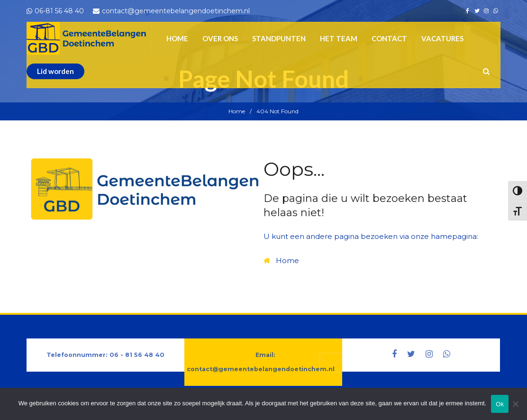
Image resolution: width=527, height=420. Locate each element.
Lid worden (55, 71)
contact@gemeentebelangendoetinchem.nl (261, 369)
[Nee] (515, 408)
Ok (500, 404)
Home (237, 111)
